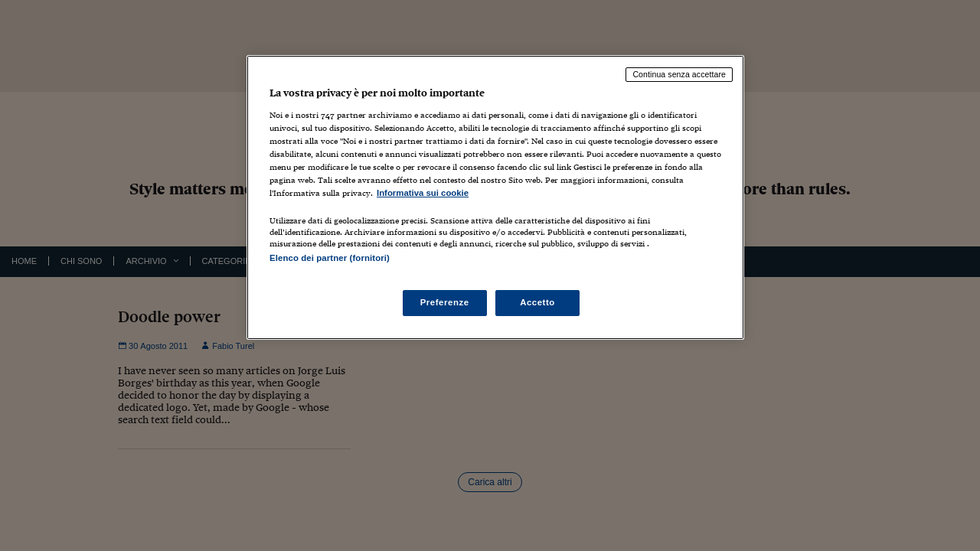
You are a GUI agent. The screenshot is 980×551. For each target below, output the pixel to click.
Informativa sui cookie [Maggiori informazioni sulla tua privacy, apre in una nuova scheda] (423, 193)
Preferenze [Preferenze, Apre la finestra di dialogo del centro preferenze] (445, 302)
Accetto (537, 302)
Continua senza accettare (679, 74)
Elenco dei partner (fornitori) (330, 258)
